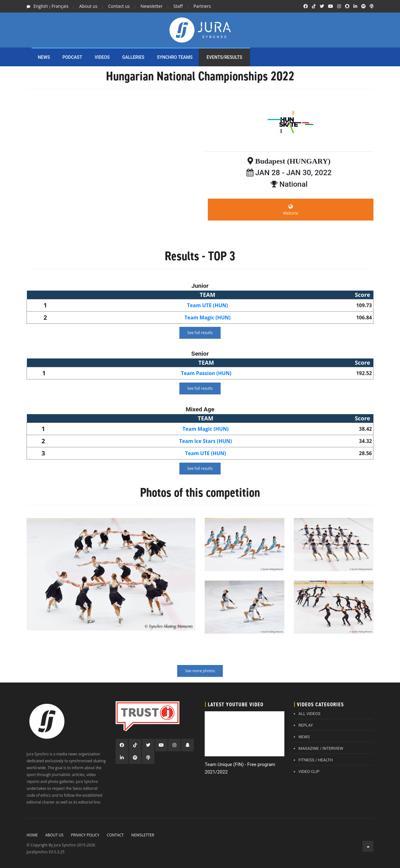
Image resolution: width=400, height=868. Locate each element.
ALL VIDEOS (309, 714)
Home (32, 835)
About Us (54, 835)
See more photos (200, 671)
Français (60, 6)
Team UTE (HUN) (208, 305)
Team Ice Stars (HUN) (206, 441)
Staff (178, 6)
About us (88, 6)
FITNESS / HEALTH (316, 760)
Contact (115, 835)
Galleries (133, 57)
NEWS (44, 57)
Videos (102, 57)
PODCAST (72, 57)
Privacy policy (85, 835)
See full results (200, 333)
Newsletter (152, 6)
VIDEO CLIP (309, 772)
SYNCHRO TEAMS (175, 57)
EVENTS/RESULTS (224, 57)
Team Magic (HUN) (207, 317)
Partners (202, 6)
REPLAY (306, 725)
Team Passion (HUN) (206, 373)
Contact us (119, 6)
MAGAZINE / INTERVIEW (321, 748)
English (41, 6)
